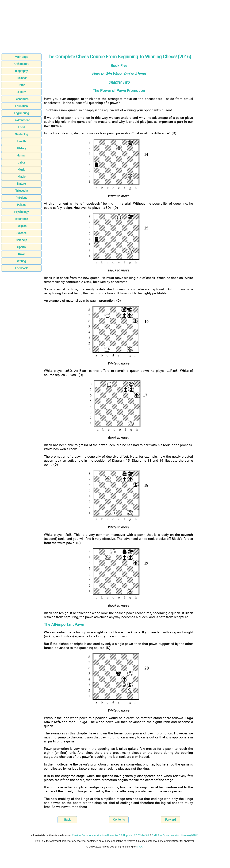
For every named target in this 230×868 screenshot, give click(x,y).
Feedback (21, 268)
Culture (21, 92)
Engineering (21, 113)
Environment (21, 120)
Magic (21, 177)
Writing (21, 261)
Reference (21, 219)
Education (21, 106)
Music (21, 170)
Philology (21, 198)
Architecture (21, 64)
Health (21, 141)
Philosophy (21, 191)
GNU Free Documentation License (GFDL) (175, 835)
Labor (21, 162)
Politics (21, 205)
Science (21, 233)
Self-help (21, 240)
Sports (21, 247)
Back (67, 820)
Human (21, 155)
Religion (21, 226)
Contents (119, 820)
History (21, 148)
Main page (21, 57)
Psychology (21, 212)
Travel (21, 254)
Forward (170, 820)
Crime (21, 85)
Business (21, 78)
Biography (21, 71)
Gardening (21, 134)
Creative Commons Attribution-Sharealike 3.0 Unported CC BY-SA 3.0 (110, 835)
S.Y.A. (139, 847)
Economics (21, 99)
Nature (21, 184)
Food (21, 127)
